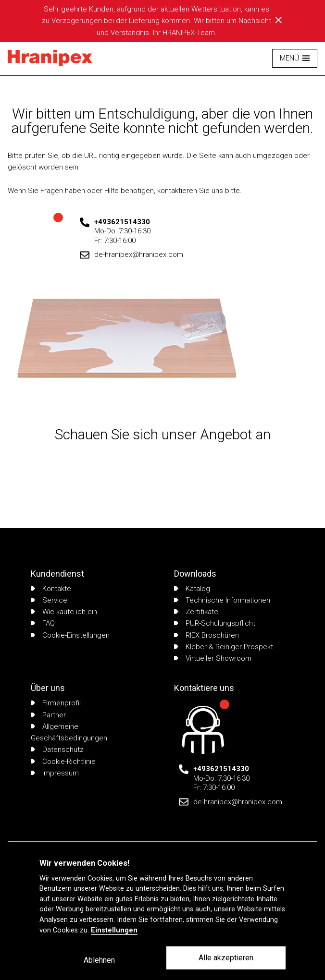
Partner (48, 715)
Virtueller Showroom (213, 658)
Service (49, 600)
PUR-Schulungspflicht (215, 623)
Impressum (55, 773)
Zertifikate (196, 612)
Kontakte (51, 589)
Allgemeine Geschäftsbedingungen (69, 732)
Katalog (192, 589)
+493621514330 (122, 222)
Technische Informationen (222, 600)
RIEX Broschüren (206, 635)
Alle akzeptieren (226, 958)
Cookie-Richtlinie (63, 762)
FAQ (43, 623)
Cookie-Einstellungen (70, 635)
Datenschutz (57, 750)
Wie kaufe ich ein (64, 612)
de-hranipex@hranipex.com (139, 254)
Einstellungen (114, 930)
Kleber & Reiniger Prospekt (224, 647)
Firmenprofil (56, 703)
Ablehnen (99, 960)
